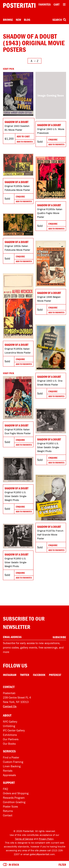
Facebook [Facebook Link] (39, 675)
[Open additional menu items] (64, 4)
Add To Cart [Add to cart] (23, 136)
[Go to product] (18, 94)
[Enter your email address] (34, 637)
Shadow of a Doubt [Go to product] (16, 122)
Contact (8, 815)
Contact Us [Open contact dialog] (10, 706)
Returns (8, 811)
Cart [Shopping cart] (56, 4)
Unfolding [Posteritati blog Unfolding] (9, 726)
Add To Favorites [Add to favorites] (25, 142)
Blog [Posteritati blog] (27, 20)
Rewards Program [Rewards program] (14, 798)
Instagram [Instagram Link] (10, 675)
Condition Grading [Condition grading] (14, 802)
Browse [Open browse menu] (8, 20)
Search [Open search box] (59, 20)
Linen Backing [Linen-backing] (12, 766)
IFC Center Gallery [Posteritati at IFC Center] (14, 730)
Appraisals (9, 775)
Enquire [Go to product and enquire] (53, 140)
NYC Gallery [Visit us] (10, 721)
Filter (62, 865)
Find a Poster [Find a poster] (11, 757)
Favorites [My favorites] (45, 4)
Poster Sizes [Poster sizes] (10, 806)
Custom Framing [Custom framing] (13, 762)
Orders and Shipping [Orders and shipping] (16, 793)
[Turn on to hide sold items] (5, 865)
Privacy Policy (46, 839)
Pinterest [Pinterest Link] (55, 675)
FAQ (5, 789)
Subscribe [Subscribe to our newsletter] (59, 637)
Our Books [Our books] (9, 744)
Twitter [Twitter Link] (25, 675)
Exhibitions (10, 735)
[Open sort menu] (34, 61)
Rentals (8, 771)
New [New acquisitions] (18, 20)
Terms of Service (24, 839)
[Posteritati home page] (19, 5)
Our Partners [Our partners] (11, 739)
